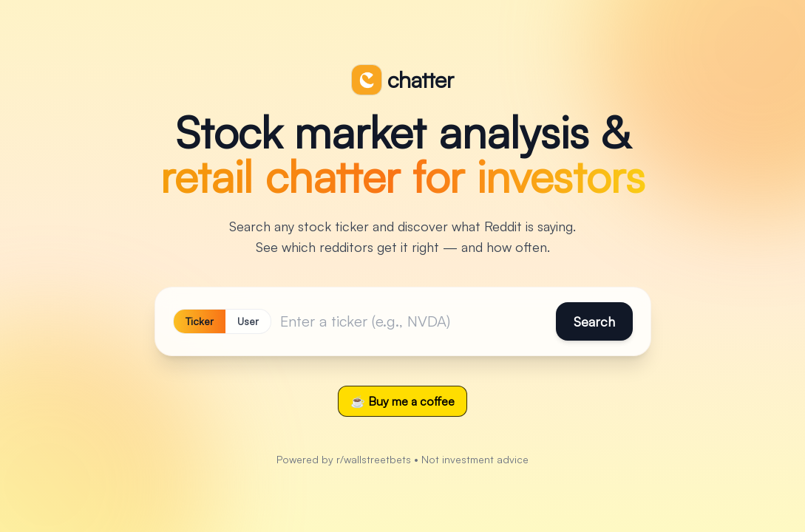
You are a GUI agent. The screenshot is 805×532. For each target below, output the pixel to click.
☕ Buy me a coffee (402, 401)
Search (594, 321)
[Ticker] (414, 321)
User (248, 321)
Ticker (200, 321)
